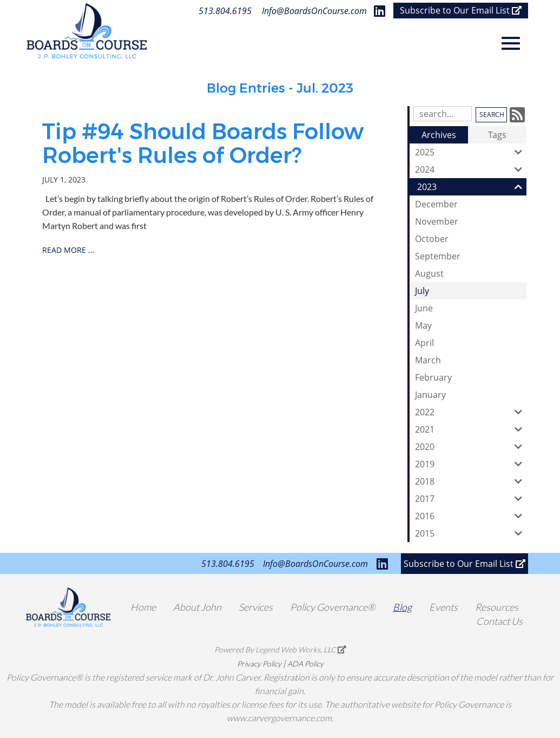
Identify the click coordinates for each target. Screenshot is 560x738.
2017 (471, 499)
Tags (497, 135)
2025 (471, 152)
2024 (471, 169)
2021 (471, 429)
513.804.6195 (225, 11)
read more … (68, 250)
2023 (472, 187)
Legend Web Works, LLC (301, 649)
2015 (471, 533)
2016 (471, 516)
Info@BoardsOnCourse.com (314, 11)
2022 (471, 412)
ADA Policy (305, 664)
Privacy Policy (259, 664)
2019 (471, 464)
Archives (439, 135)
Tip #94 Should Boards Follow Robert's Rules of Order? (203, 143)
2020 (471, 447)
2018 (471, 481)
